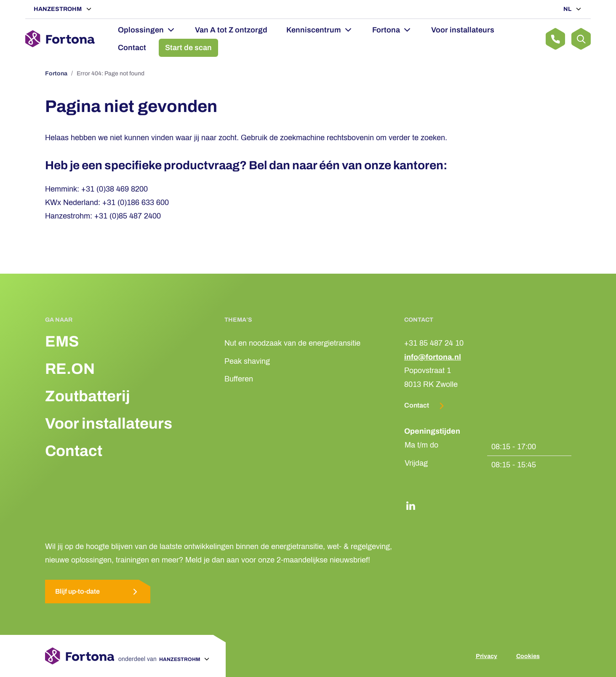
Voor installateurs (463, 30)
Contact (132, 48)
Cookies (528, 656)
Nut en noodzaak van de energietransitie (292, 343)
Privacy (487, 656)
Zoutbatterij (88, 396)
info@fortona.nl (433, 357)
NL (568, 9)
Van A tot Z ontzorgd (231, 30)
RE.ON (70, 369)
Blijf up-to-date (98, 592)
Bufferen (239, 379)
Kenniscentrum (314, 30)
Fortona (386, 30)
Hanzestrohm (58, 9)
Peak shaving (247, 361)
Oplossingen (141, 30)
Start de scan (188, 48)
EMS (62, 341)
